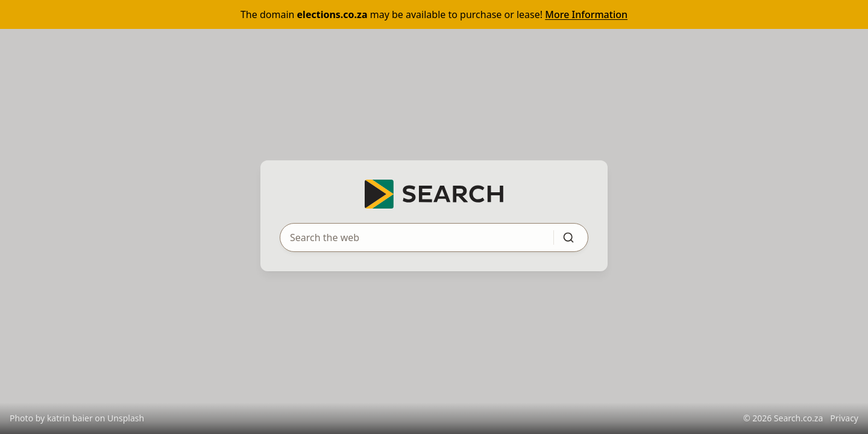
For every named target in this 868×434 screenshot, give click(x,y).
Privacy (844, 418)
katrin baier (70, 418)
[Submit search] (568, 237)
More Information (586, 14)
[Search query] (410, 237)
